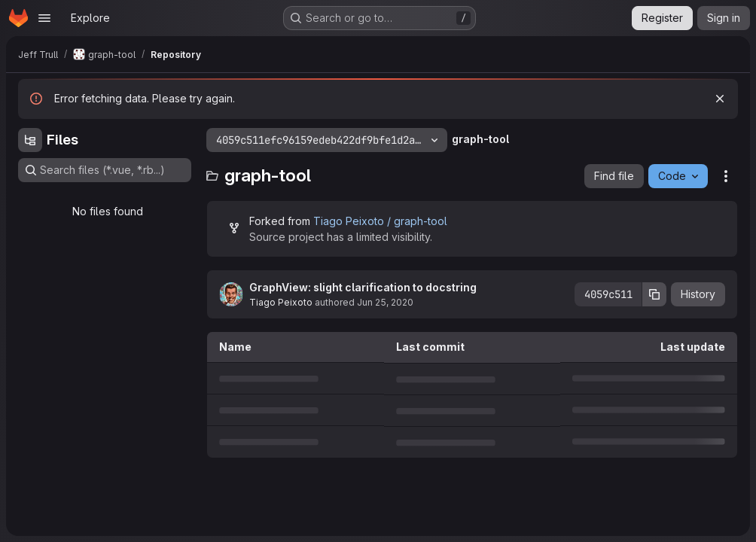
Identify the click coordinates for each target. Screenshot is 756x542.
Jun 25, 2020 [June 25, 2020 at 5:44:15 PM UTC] (385, 302)
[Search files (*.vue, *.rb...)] (105, 170)
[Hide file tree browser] (30, 140)
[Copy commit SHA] (654, 294)
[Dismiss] (720, 99)
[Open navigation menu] (44, 18)
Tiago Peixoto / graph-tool (380, 221)
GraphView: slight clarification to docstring (363, 287)
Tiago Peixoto (281, 302)
